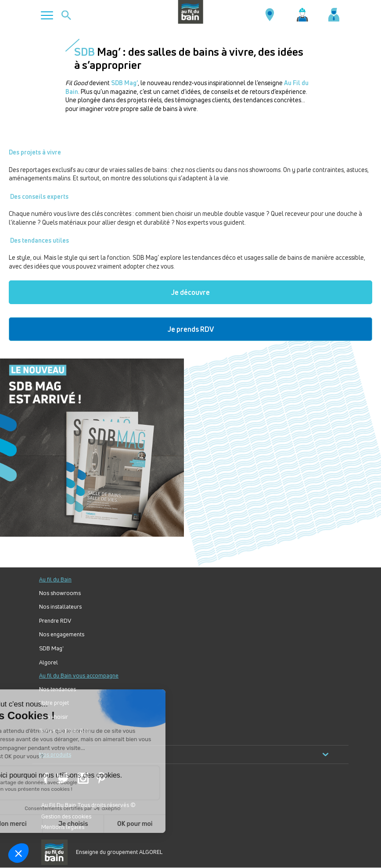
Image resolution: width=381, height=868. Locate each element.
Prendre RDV (55, 621)
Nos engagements (62, 634)
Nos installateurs (60, 607)
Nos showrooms (60, 593)
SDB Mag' (51, 648)
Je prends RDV (191, 329)
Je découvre (190, 292)
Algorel (49, 662)
